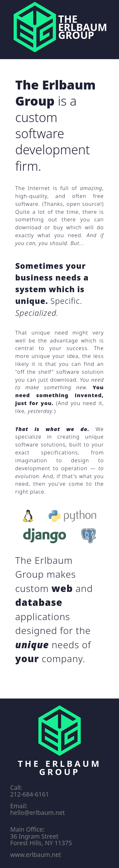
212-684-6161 (30, 794)
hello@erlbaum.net (37, 813)
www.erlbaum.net (36, 855)
